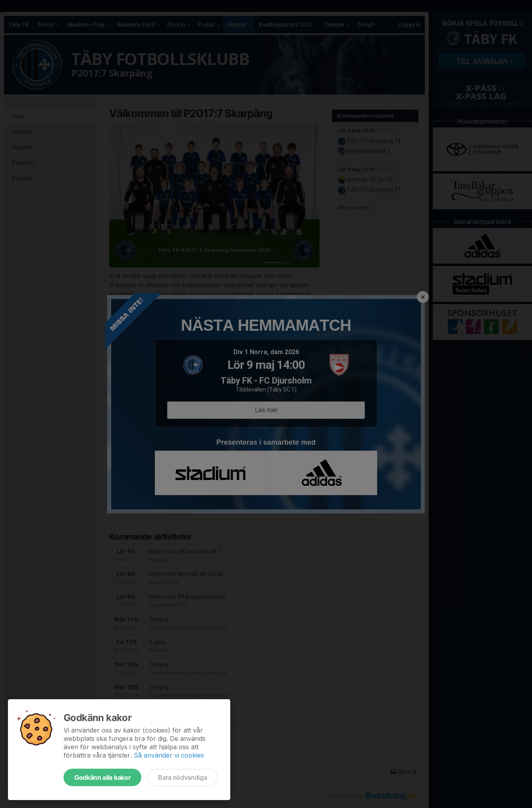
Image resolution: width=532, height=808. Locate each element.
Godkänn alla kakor (102, 777)
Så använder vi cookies (169, 755)
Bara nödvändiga (182, 777)
